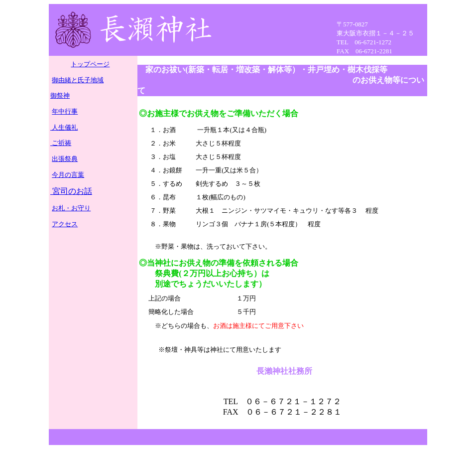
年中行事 (65, 111)
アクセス (65, 224)
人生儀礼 (64, 127)
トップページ (90, 64)
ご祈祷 (61, 143)
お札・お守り (71, 208)
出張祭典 (65, 159)
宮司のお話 (71, 191)
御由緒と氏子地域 (78, 80)
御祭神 (60, 95)
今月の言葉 (68, 175)
